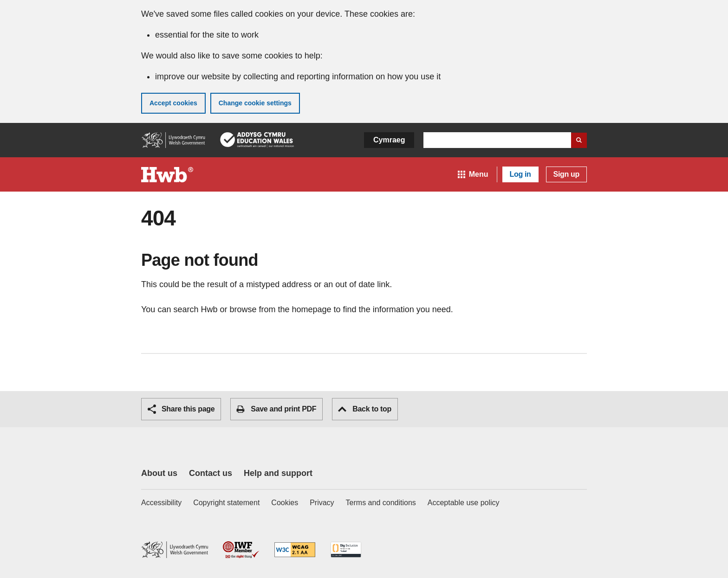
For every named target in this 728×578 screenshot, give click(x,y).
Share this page (181, 409)
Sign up (566, 174)
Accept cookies (173, 103)
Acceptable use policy (464, 503)
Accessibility (161, 503)
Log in (520, 174)
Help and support (278, 473)
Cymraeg (389, 140)
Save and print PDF (276, 409)
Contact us (211, 473)
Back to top (365, 409)
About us (159, 473)
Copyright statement (226, 503)
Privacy (322, 503)
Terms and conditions (381, 503)
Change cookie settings (255, 103)
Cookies (285, 503)
